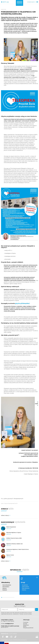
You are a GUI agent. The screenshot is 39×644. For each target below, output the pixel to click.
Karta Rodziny (6, 587)
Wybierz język (31, 2)
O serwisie (26, 622)
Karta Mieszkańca (7, 585)
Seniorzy (5, 588)
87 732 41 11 (5, 627)
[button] (2, 597)
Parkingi (24, 590)
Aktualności (26, 625)
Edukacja (5, 590)
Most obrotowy (26, 588)
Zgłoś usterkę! (25, 587)
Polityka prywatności (28, 628)
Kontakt (25, 624)
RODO (25, 626)
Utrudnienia (25, 585)
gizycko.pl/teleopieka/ (22, 303)
